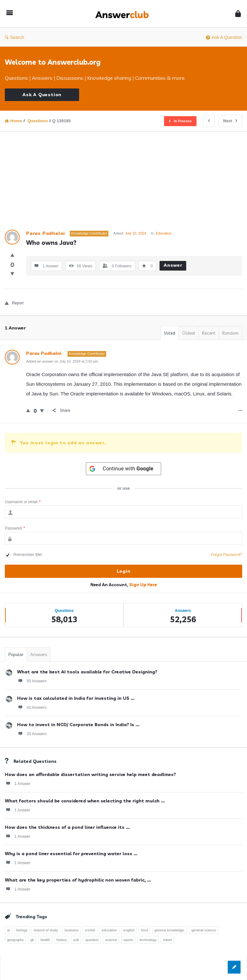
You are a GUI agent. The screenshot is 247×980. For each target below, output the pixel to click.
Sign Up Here (143, 585)
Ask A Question (224, 37)
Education (164, 233)
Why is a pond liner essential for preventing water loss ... (71, 854)
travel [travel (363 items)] (167, 940)
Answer (173, 265)
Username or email (23, 502)
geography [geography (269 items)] (15, 940)
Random (230, 333)
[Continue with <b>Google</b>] (123, 469)
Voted (170, 333)
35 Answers (32, 734)
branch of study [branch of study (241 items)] (46, 930)
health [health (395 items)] (45, 940)
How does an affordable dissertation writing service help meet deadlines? (90, 774)
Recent (209, 333)
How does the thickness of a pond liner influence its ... (67, 827)
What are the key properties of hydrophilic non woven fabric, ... (78, 880)
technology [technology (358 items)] (148, 940)
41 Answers (32, 707)
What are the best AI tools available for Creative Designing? (87, 672)
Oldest (189, 333)
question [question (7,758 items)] (92, 940)
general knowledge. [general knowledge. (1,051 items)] (170, 930)
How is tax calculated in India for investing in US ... (76, 698)
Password (15, 528)
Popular (16, 654)
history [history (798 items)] (62, 940)
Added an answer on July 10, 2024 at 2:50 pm (62, 361)
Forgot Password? (227, 555)
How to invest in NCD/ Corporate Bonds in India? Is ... (78, 725)
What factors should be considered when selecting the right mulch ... (85, 801)
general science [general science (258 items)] (204, 930)
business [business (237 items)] (72, 930)
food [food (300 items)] (144, 930)
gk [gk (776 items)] (32, 940)
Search (14, 37)
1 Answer (18, 783)
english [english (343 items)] (129, 930)
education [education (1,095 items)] (109, 930)
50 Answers (32, 681)
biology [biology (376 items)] (22, 930)
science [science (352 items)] (111, 940)
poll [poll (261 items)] (76, 940)
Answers (39, 654)
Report (14, 303)
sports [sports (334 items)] (128, 940)
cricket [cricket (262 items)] (90, 930)
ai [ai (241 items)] (9, 930)
